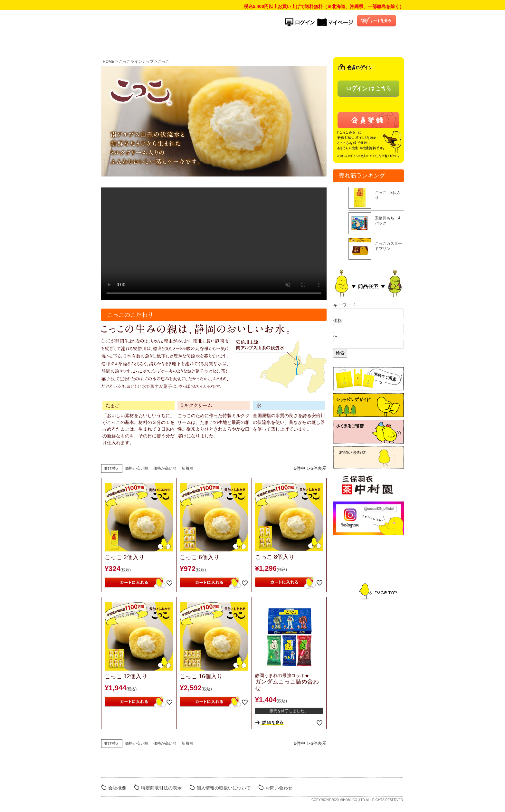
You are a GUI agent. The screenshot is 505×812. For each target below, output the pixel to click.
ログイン (301, 22)
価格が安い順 (137, 468)
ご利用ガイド (275, 43)
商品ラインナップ (224, 43)
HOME (184, 43)
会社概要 (117, 788)
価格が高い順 (165, 468)
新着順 (187, 468)
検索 (340, 353)
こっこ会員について (368, 43)
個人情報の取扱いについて (224, 788)
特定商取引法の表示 (161, 788)
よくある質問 (321, 43)
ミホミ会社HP (379, 787)
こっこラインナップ (136, 62)
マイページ (335, 22)
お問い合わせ (279, 788)
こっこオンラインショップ (204, 24)
